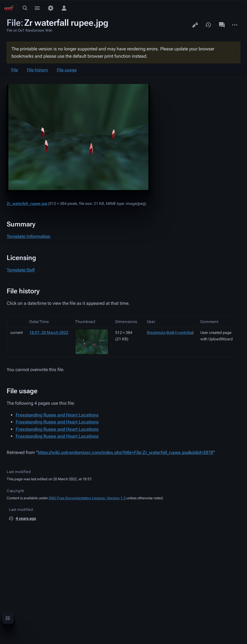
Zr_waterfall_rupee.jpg (27, 203)
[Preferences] (51, 8)
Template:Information (29, 236)
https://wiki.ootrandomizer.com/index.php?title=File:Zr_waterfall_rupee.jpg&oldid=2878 (125, 452)
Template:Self (21, 270)
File (15, 70)
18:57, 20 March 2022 (49, 332)
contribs (185, 332)
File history (37, 70)
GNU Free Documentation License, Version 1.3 (87, 498)
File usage (67, 70)
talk (171, 332)
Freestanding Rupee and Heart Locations (57, 415)
